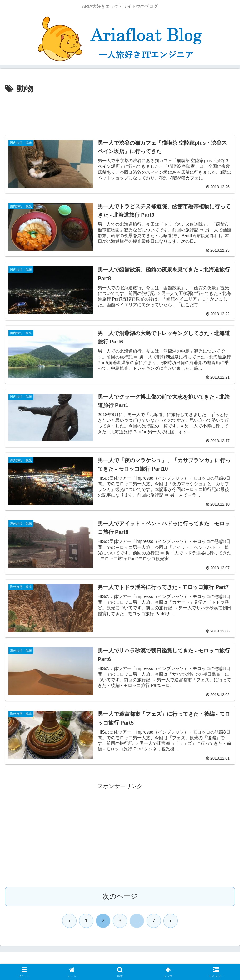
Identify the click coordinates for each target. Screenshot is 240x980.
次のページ (120, 897)
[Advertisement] (120, 113)
